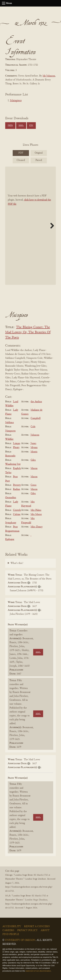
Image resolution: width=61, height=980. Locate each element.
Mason (34, 468)
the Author (36, 402)
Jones (33, 443)
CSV (31, 125)
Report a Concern (37, 926)
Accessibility (12, 926)
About (45, 930)
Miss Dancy (37, 527)
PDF (21, 153)
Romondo (10, 456)
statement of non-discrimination (38, 971)
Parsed (39, 160)
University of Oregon (20, 940)
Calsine (17, 514)
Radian (17, 489)
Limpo (17, 443)
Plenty (16, 448)
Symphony (11, 523)
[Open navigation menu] (4, 3)
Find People (11, 934)
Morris (34, 452)
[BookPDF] (30, 226)
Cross (34, 485)
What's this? (17, 563)
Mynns (34, 448)
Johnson (35, 435)
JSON (10, 125)
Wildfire (9, 439)
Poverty (17, 485)
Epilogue (10, 539)
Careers (8, 930)
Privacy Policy (27, 930)
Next (51, 226)
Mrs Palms (36, 510)
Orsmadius (11, 498)
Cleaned (21, 160)
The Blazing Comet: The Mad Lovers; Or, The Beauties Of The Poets (28, 332)
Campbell (36, 418)
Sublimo (10, 423)
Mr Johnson (49, 76)
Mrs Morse (36, 514)
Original (39, 153)
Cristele (17, 510)
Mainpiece (16, 101)
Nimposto (10, 431)
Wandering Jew (13, 464)
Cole (33, 427)
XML (21, 125)
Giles (33, 460)
